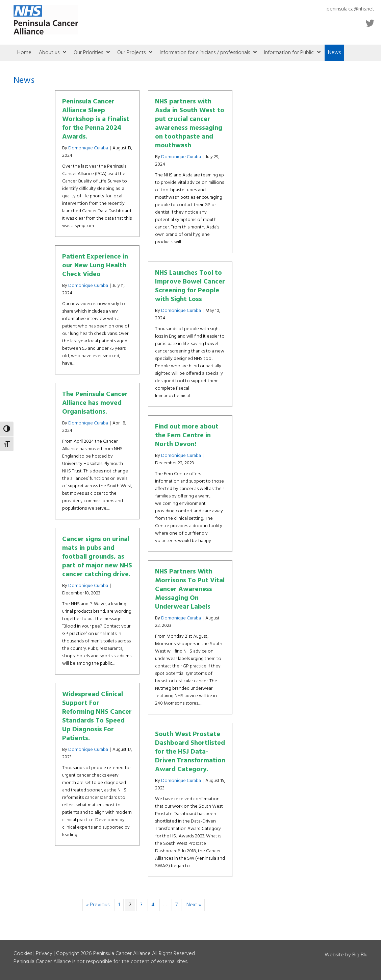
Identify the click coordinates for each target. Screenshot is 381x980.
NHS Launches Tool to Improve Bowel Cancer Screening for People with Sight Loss (190, 286)
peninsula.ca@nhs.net (350, 9)
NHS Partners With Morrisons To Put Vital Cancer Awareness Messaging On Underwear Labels (190, 589)
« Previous (98, 905)
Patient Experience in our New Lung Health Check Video (95, 266)
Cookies (23, 954)
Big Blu (360, 955)
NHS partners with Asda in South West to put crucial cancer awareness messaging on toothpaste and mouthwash (190, 124)
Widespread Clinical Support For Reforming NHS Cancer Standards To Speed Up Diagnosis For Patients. (97, 716)
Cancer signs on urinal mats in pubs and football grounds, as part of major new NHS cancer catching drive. (97, 557)
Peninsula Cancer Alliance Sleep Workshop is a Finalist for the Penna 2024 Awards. (96, 119)
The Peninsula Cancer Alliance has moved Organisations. (95, 403)
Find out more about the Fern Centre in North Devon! (187, 436)
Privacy (44, 954)
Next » (194, 905)
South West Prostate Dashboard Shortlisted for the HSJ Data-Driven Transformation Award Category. (190, 752)
